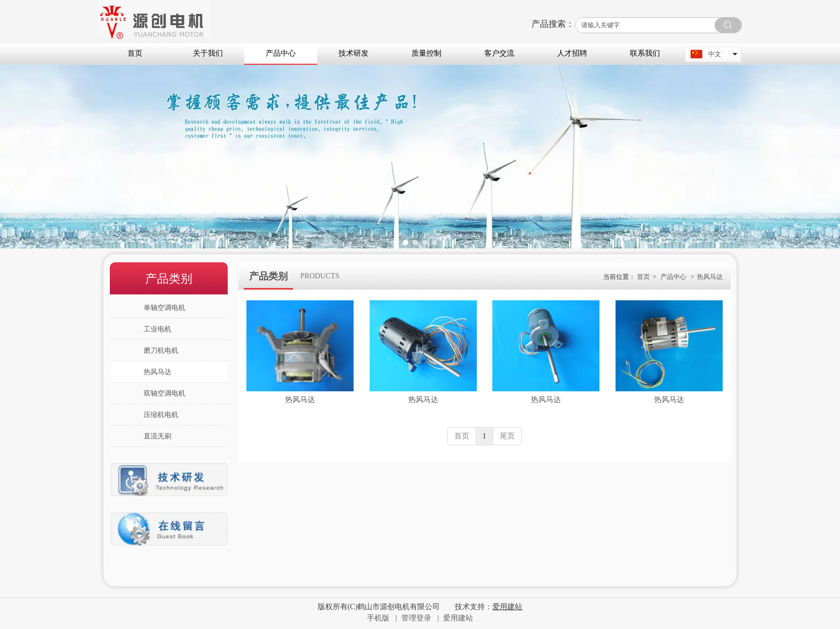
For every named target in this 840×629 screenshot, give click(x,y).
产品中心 (673, 277)
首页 (643, 277)
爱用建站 (458, 618)
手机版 (378, 618)
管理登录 (416, 618)
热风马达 (710, 277)
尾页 (507, 436)
